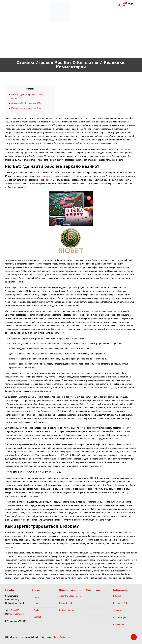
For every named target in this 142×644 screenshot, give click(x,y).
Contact (37, 617)
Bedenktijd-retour (67, 610)
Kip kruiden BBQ (120, 603)
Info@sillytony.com (16, 614)
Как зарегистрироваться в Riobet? (27, 108)
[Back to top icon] (134, 637)
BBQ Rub (117, 596)
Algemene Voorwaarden (70, 596)
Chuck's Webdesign (62, 637)
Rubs (36, 604)
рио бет (48, 180)
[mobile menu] (8, 27)
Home (37, 597)
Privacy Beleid (66, 603)
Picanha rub (119, 625)
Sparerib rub (119, 610)
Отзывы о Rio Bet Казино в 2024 (26, 103)
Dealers (37, 610)
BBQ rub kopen (120, 618)
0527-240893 (13, 610)
